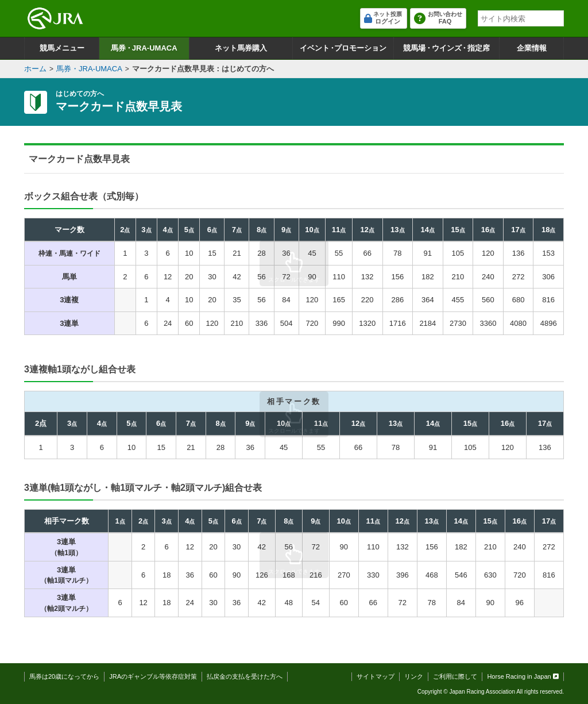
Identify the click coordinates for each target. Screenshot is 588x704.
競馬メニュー (62, 48)
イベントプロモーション (343, 48)
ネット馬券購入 (241, 48)
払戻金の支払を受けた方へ (245, 676)
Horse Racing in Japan (523, 676)
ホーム (35, 69)
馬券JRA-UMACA (144, 48)
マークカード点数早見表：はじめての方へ (203, 69)
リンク (414, 676)
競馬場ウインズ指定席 (446, 48)
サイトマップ (376, 676)
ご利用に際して (455, 676)
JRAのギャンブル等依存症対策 (153, 676)
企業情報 (532, 48)
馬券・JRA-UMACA (89, 69)
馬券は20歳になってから (64, 676)
